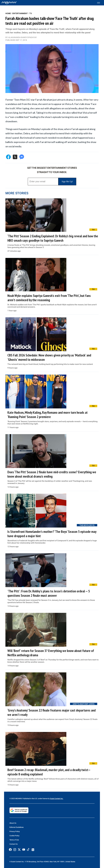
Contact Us (14, 844)
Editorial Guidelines (17, 827)
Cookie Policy (14, 836)
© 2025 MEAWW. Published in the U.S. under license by (30, 799)
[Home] (9, 3)
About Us (13, 823)
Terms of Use (14, 840)
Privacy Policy (15, 831)
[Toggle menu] (100, 3)
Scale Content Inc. (57, 799)
